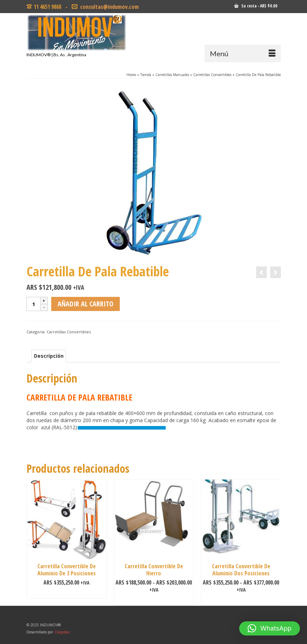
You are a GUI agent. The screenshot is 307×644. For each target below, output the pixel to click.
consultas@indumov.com (109, 7)
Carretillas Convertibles (69, 332)
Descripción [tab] (49, 356)
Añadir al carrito (85, 304)
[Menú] (243, 53)
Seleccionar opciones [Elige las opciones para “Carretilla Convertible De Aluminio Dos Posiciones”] (241, 600)
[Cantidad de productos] (34, 304)
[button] (270, 628)
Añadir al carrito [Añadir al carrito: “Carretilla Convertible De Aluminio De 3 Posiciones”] (66, 593)
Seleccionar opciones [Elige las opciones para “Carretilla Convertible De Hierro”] (154, 600)
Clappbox (62, 632)
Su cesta (256, 6)
